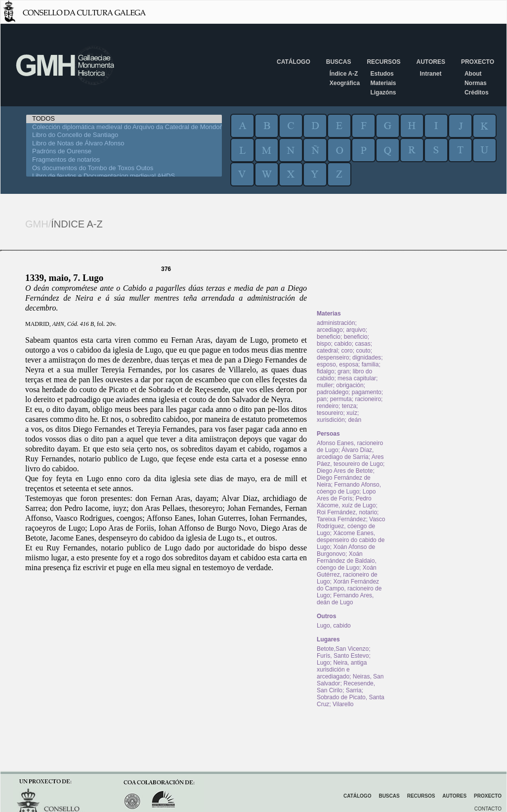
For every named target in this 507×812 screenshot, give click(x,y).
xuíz (352, 413)
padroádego (333, 392)
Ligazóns (383, 92)
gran (343, 371)
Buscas (339, 62)
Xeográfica (345, 83)
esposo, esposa (338, 364)
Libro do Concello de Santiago (124, 135)
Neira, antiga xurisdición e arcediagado (342, 670)
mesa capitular (357, 378)
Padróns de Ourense (124, 152)
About (473, 74)
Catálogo (294, 62)
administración (336, 323)
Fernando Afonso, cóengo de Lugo (349, 488)
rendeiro (328, 406)
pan (322, 399)
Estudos (382, 74)
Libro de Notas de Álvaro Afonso (124, 144)
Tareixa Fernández (341, 519)
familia (370, 364)
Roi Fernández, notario (347, 512)
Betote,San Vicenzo (343, 649)
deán (355, 420)
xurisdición (331, 420)
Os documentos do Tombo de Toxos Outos (124, 168)
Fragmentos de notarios (124, 160)
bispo (324, 344)
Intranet (430, 74)
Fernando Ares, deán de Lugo (345, 599)
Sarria (354, 690)
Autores (430, 62)
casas (362, 344)
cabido (343, 344)
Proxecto (478, 62)
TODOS (124, 119)
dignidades (367, 358)
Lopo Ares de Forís (346, 495)
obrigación (350, 385)
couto (363, 351)
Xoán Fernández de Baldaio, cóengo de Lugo (347, 561)
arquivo (356, 330)
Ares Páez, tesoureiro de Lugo (350, 460)
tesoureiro (330, 413)
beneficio (329, 337)
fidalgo (325, 371)
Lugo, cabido (334, 626)
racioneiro (368, 399)
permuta (341, 399)
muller (325, 385)
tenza (349, 406)
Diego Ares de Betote (345, 471)
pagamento (367, 392)
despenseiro (333, 358)
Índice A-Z (344, 74)
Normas (476, 83)
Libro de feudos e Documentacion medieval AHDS (124, 176)
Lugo (323, 663)
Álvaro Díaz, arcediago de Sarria (345, 453)
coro (347, 351)
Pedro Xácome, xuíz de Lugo (346, 502)
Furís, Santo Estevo (343, 656)
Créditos (477, 92)
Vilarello (343, 704)
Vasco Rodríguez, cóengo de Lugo (351, 526)
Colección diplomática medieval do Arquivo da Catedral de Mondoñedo (124, 127)
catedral (327, 351)
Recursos (383, 62)
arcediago (330, 330)
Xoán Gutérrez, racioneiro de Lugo (347, 575)
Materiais (383, 83)
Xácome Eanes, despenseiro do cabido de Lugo (351, 540)
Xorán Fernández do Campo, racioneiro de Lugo (349, 588)
